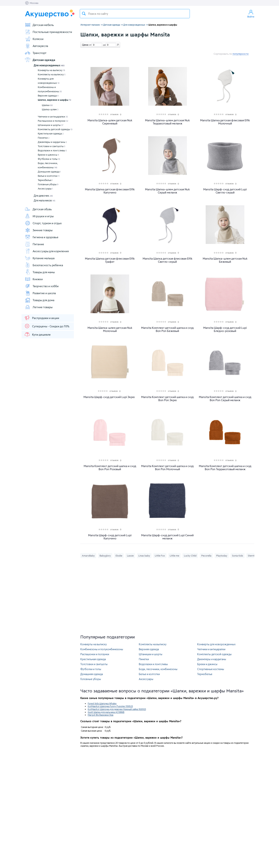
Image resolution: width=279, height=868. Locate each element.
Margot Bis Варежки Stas (101, 715)
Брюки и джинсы (48, 155)
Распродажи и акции (42, 318)
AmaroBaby (88, 556)
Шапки (47, 105)
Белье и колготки (49, 176)
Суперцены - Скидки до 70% (47, 326)
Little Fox (160, 556)
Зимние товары (39, 230)
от (90, 45)
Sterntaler (253, 556)
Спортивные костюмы (211, 669)
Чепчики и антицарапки (53, 117)
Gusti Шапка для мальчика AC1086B (106, 712)
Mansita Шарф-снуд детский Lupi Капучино (110, 537)
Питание (34, 244)
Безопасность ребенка (44, 265)
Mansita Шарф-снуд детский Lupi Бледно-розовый (225, 329)
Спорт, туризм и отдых (43, 223)
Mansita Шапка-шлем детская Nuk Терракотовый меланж (167, 122)
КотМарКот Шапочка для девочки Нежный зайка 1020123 (117, 709)
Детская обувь (38, 209)
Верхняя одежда (48, 96)
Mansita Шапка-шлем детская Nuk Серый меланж (167, 191)
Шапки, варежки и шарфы (54, 100)
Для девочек (43, 196)
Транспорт (36, 53)
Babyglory (105, 556)
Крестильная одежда (51, 133)
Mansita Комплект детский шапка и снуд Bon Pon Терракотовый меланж (225, 468)
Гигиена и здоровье (42, 237)
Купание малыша (40, 258)
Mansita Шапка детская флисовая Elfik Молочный (225, 122)
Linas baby (144, 556)
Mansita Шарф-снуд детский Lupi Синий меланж (167, 537)
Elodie (119, 556)
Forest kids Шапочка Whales (102, 703)
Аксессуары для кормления (47, 251)
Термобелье (45, 180)
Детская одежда (40, 60)
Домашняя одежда (49, 172)
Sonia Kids (238, 556)
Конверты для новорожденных (49, 81)
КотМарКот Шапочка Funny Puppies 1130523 (110, 706)
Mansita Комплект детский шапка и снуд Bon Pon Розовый (110, 468)
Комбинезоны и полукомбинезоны (50, 89)
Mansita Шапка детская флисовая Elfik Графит (110, 260)
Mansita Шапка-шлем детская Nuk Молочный (110, 329)
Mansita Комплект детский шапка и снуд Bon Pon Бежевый (167, 329)
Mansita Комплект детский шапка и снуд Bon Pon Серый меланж (225, 399)
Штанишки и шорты (51, 125)
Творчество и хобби (42, 286)
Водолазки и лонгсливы (52, 150)
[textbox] (135, 14)
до (104, 45)
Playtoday (222, 556)
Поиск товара (84, 14)
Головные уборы (48, 184)
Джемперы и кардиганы (52, 142)
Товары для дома (40, 300)
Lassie (130, 556)
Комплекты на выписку (52, 74)
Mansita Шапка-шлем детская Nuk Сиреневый (110, 122)
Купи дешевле (37, 334)
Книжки (34, 279)
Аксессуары (45, 189)
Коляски (34, 39)
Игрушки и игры (39, 216)
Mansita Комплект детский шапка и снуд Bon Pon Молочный (167, 468)
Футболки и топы (49, 159)
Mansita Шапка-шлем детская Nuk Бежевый (225, 260)
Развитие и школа (40, 293)
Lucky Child (190, 556)
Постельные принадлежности (48, 32)
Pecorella (206, 556)
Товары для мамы (40, 272)
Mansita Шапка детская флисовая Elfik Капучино (110, 191)
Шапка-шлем (50, 109)
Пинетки (44, 138)
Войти (251, 14)
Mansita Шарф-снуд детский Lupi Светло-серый (225, 191)
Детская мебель (39, 25)
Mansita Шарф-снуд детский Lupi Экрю (109, 397)
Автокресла (36, 46)
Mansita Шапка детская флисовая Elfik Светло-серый (168, 260)
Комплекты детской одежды (55, 129)
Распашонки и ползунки (53, 121)
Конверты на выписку (51, 70)
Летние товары (39, 307)
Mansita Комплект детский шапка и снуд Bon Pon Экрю (167, 399)
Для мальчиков (45, 200)
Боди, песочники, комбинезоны (48, 165)
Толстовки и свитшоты (52, 146)
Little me (174, 556)
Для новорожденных (49, 65)
